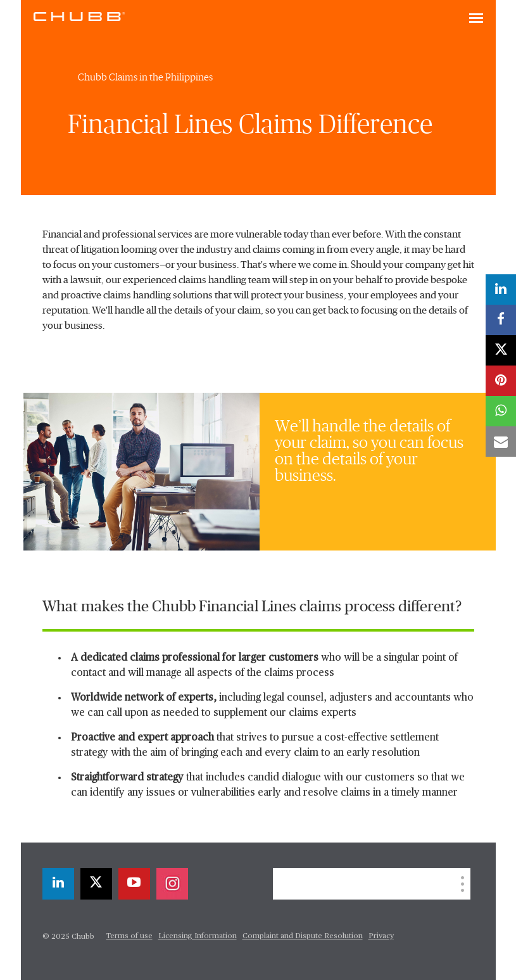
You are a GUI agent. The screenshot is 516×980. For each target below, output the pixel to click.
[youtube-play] (134, 884)
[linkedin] (58, 884)
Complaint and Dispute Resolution (303, 936)
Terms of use (129, 936)
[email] (501, 442)
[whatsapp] (501, 411)
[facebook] (501, 320)
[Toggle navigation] (476, 19)
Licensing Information (198, 936)
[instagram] (172, 884)
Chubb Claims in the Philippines (145, 77)
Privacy (381, 936)
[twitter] (96, 884)
